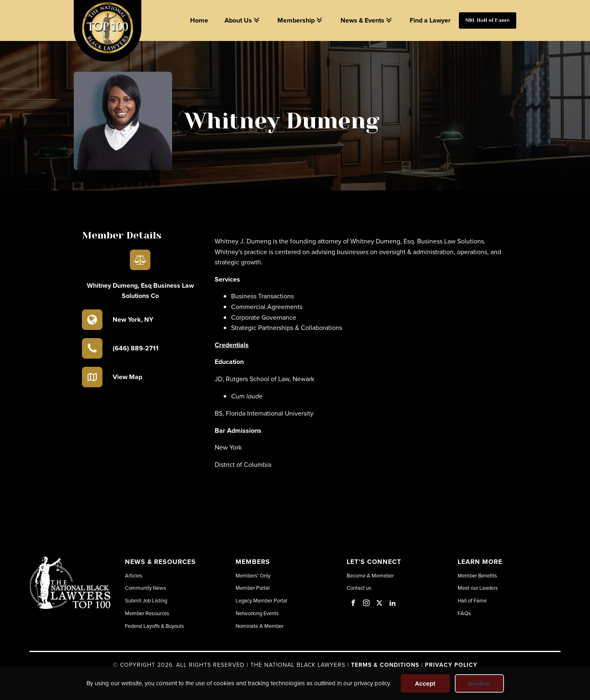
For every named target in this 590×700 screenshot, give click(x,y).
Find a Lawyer (430, 20)
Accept (425, 683)
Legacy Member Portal (261, 600)
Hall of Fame (472, 600)
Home (199, 20)
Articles (134, 575)
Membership (301, 20)
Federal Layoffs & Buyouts (154, 626)
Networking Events (257, 613)
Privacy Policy (451, 665)
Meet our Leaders (478, 588)
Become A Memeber (370, 575)
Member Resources (147, 613)
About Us (243, 20)
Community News (145, 588)
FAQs (464, 613)
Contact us (359, 588)
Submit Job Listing (146, 600)
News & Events (367, 20)
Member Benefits (477, 575)
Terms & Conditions (385, 665)
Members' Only (253, 575)
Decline (479, 683)
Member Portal (253, 588)
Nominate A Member (260, 626)
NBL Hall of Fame (488, 20)
